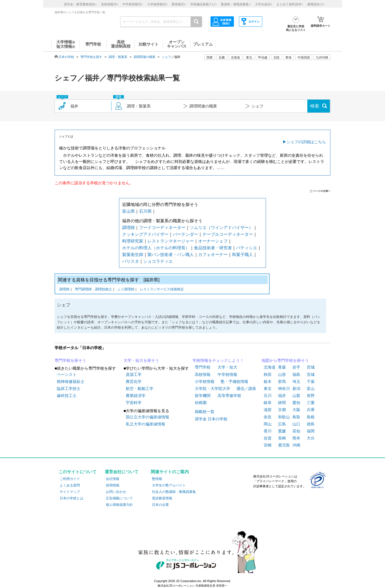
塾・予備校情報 (234, 381)
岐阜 (268, 403)
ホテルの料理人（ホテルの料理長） (156, 248)
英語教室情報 (162, 498)
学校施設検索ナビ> (203, 4)
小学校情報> (157, 4)
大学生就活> (264, 4)
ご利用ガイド (70, 479)
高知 (296, 431)
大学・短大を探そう (141, 360)
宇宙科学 (134, 403)
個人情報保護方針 (119, 505)
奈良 (268, 417)
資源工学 (134, 374)
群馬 (282, 381)
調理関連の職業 (145, 57)
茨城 (311, 374)
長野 (311, 396)
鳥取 (296, 417)
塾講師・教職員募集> (236, 4)
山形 (282, 374)
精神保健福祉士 (71, 381)
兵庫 (311, 410)
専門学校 (203, 367)
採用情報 (113, 485)
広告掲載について (119, 498)
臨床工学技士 (69, 389)
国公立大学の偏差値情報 (147, 417)
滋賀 (268, 410)
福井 (282, 396)
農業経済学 (136, 396)
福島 (296, 374)
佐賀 (268, 438)
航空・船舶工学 (140, 389)
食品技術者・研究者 (213, 248)
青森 (282, 367)
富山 (311, 389)
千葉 (311, 381)
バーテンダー (185, 234)
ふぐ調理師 (126, 290)
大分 (311, 438)
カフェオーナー (213, 254)
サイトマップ (70, 492)
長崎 (282, 438)
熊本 (296, 438)
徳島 (311, 424)
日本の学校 (66, 57)
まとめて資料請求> (290, 4)
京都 (282, 410)
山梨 (296, 396)
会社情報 (113, 479)
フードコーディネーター (162, 227)
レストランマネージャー (171, 241)
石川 (268, 396)
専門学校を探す (91, 57)
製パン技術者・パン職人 (171, 254)
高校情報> (110, 4)
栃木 (268, 381)
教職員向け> (316, 4)
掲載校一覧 (205, 412)
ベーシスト (67, 374)
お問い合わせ (116, 492)
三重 (311, 403)
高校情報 (203, 374)
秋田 (268, 374)
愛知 (296, 403)
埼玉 (296, 381)
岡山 (268, 424)
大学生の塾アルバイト (169, 485)
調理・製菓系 (118, 57)
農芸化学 (134, 381)
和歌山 (284, 417)
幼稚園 (201, 403)
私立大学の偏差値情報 (146, 424)
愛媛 (282, 431)
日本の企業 (160, 505)
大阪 (296, 410)
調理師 (128, 227)
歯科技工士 (67, 396)
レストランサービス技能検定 (162, 290)
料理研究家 (133, 241)
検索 (315, 106)
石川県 (145, 211)
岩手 (296, 367)
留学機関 (203, 396)
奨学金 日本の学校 (211, 419)
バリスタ (131, 261)
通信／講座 (246, 389)
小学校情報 (205, 381)
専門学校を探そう (70, 360)
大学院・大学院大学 (212, 389)
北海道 (235, 57)
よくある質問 (70, 485)
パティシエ (247, 248)
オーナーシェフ (213, 241)
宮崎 (268, 445)
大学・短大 (227, 367)
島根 (311, 417)
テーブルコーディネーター (228, 234)
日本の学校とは (71, 498)
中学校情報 (227, 374)
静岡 (282, 403)
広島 (282, 424)
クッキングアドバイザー (145, 234)
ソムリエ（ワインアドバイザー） (221, 227)
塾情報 (157, 479)
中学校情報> (133, 4)
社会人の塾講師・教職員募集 (174, 492)
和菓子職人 (242, 254)
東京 (268, 389)
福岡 (311, 431)
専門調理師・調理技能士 (93, 290)
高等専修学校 (229, 396)
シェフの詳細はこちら (306, 142)
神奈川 (284, 389)
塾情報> (179, 4)
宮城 (311, 367)
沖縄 (296, 445)
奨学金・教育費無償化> (80, 4)
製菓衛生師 (133, 254)
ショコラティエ (158, 261)
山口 (296, 424)
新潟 (296, 389)
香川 (268, 431)
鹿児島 (284, 445)
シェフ (166, 57)
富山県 (128, 211)
